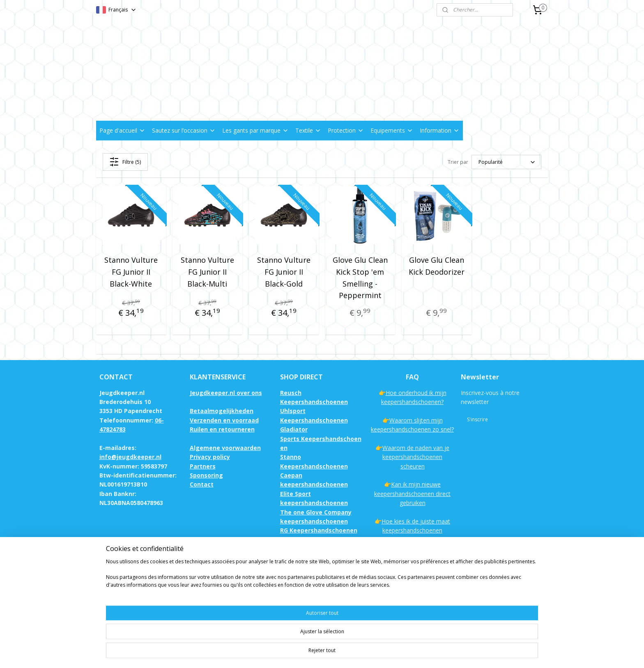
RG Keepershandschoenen (319, 530)
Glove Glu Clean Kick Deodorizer (437, 266)
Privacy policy (210, 457)
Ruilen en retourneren (222, 429)
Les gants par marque (255, 130)
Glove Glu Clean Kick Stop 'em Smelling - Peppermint (360, 278)
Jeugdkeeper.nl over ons (226, 393)
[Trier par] (506, 162)
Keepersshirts (301, 604)
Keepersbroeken (305, 595)
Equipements (392, 130)
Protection (346, 130)
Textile (308, 130)
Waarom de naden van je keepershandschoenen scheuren (416, 457)
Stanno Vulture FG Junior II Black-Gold (284, 272)
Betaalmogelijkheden (222, 411)
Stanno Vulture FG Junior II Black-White (131, 272)
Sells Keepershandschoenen (322, 558)
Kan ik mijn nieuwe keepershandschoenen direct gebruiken (412, 494)
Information (440, 130)
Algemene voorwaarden (225, 448)
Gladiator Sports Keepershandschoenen (321, 438)
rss (375, 653)
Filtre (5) (125, 162)
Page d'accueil (122, 130)
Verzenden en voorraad (224, 420)
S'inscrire (477, 419)
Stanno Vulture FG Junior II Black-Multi (207, 272)
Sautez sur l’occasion (184, 130)
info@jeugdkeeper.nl (130, 457)
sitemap (358, 653)
